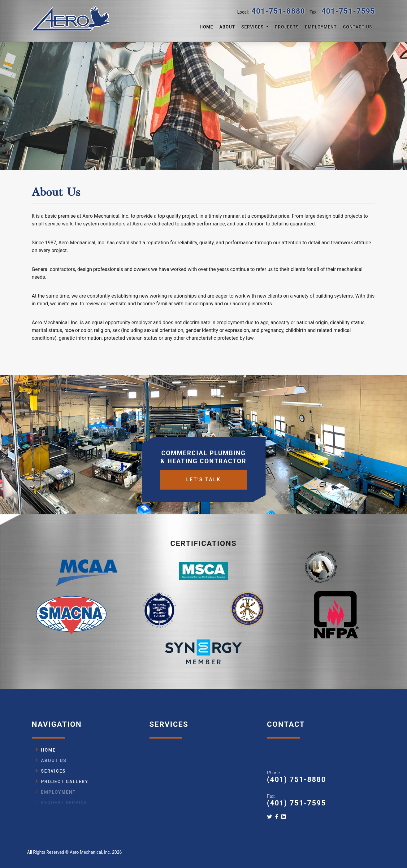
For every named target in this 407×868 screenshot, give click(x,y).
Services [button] (253, 27)
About (227, 27)
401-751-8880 (278, 11)
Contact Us (357, 27)
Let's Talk (203, 531)
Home (206, 27)
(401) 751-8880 (297, 780)
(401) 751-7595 (297, 803)
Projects (287, 27)
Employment (321, 27)
